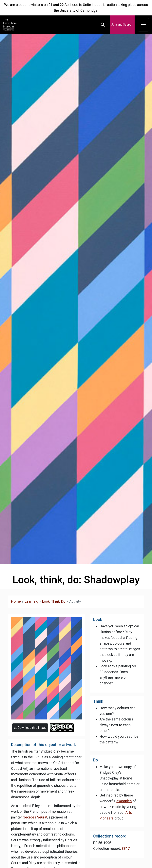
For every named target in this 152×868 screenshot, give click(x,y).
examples (124, 801)
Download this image (30, 728)
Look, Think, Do (54, 601)
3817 (126, 848)
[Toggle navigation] (143, 25)
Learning (31, 601)
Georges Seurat (35, 817)
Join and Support (122, 25)
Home (16, 601)
